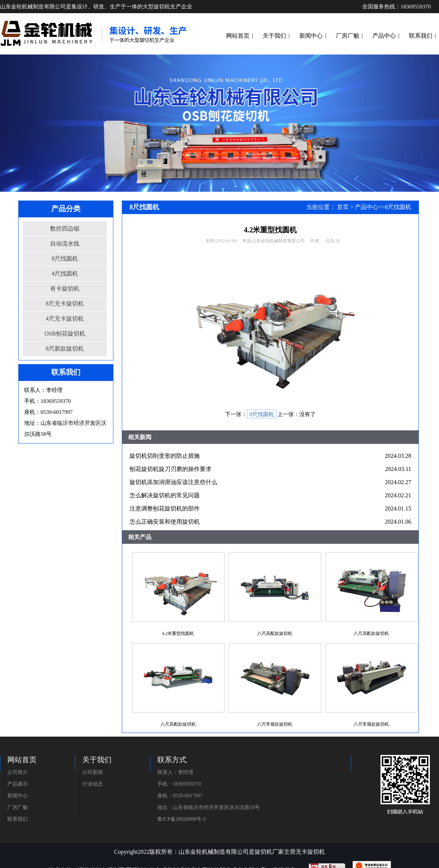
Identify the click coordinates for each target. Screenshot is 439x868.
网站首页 (238, 36)
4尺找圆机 (65, 274)
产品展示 (18, 784)
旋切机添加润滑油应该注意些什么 (173, 482)
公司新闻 (93, 772)
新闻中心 (311, 36)
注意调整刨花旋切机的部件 (165, 508)
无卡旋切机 (310, 852)
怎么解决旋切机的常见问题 (165, 495)
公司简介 (18, 772)
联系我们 (421, 36)
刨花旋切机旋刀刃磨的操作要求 (170, 469)
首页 (343, 207)
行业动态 (93, 784)
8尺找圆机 (65, 259)
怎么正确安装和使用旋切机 (165, 522)
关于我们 (274, 36)
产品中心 (384, 36)
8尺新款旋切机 (65, 349)
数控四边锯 (65, 229)
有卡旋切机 (65, 289)
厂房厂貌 (348, 36)
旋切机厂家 (269, 852)
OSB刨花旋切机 (65, 334)
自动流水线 (65, 244)
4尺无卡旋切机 (65, 319)
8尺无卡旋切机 (65, 304)
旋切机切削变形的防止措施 (165, 456)
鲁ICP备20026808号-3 (181, 819)
